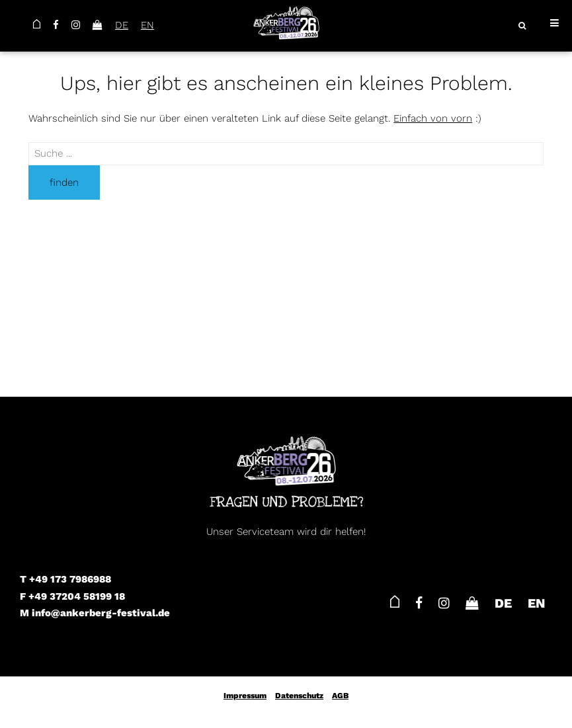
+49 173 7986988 (70, 579)
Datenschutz (299, 696)
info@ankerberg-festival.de (101, 613)
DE (122, 25)
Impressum (245, 696)
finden (64, 182)
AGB (340, 696)
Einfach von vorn (433, 118)
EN (147, 25)
